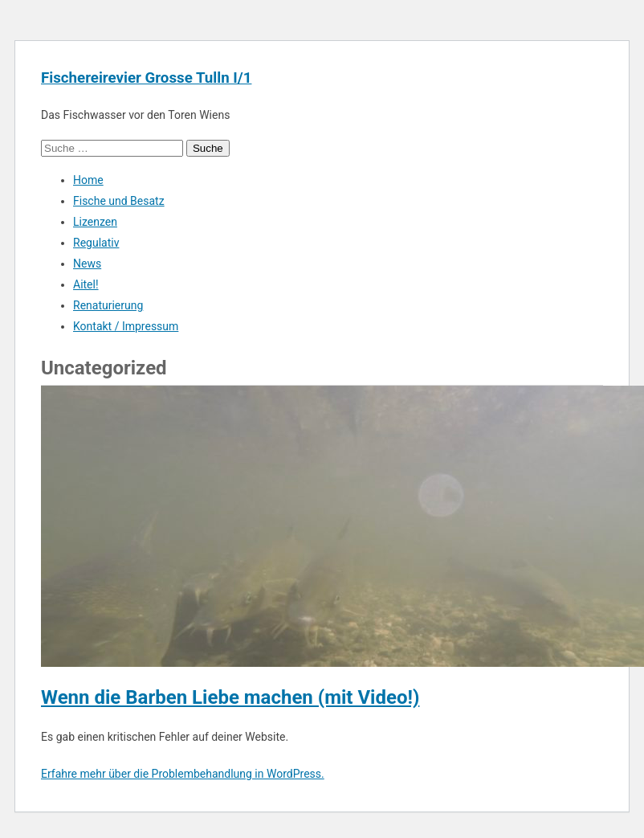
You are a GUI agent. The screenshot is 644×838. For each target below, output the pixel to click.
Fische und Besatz (119, 201)
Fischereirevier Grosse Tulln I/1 (146, 78)
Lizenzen (95, 222)
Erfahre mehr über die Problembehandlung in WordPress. (183, 774)
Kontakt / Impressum (126, 326)
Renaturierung (108, 305)
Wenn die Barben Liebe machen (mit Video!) (230, 697)
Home (88, 180)
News (87, 264)
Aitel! (86, 284)
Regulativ (96, 243)
